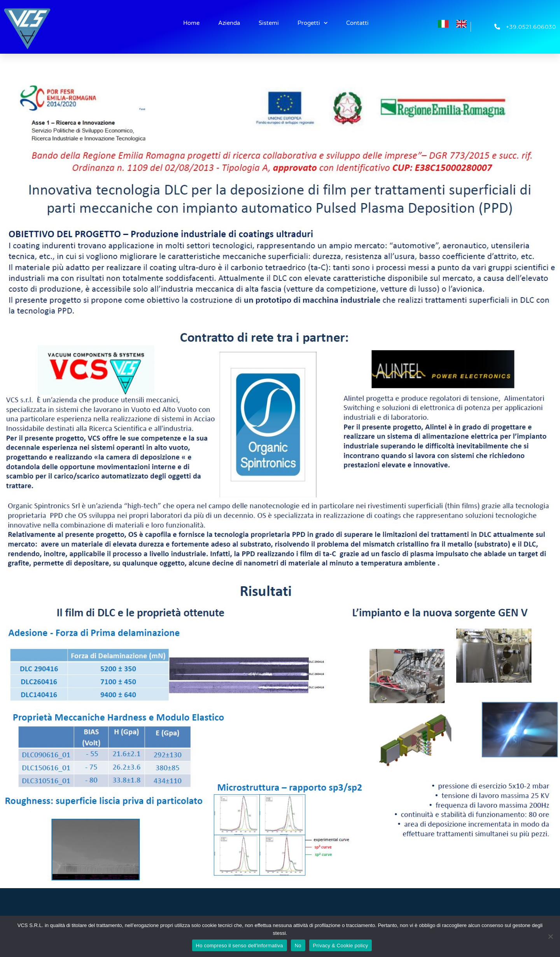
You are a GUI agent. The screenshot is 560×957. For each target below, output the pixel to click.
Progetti (312, 23)
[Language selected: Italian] (456, 23)
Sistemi (269, 23)
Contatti (357, 23)
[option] (463, 24)
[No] (550, 936)
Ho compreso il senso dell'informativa (240, 946)
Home (191, 23)
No (298, 946)
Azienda (229, 23)
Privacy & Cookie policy (341, 946)
